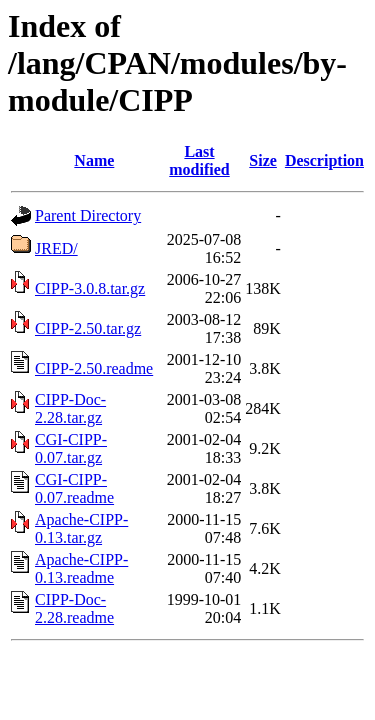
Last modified (199, 160)
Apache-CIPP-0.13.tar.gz (81, 528)
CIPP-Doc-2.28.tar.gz (70, 408)
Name (94, 160)
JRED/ (56, 248)
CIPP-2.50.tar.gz (88, 328)
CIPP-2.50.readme (94, 368)
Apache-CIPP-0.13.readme (81, 568)
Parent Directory (88, 215)
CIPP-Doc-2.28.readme (74, 608)
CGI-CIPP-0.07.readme (74, 488)
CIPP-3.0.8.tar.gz (90, 288)
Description (324, 160)
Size (263, 160)
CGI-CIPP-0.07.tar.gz (71, 448)
